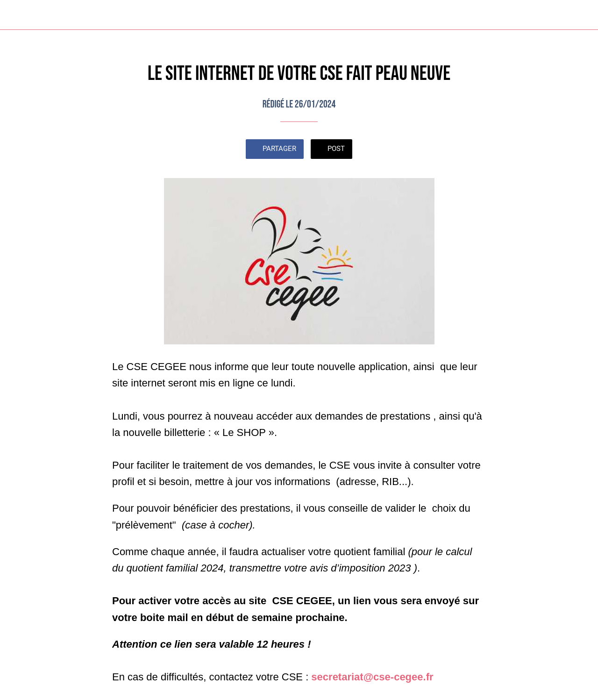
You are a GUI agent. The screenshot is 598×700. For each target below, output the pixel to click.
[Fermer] (15, 15)
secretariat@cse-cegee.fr (372, 677)
